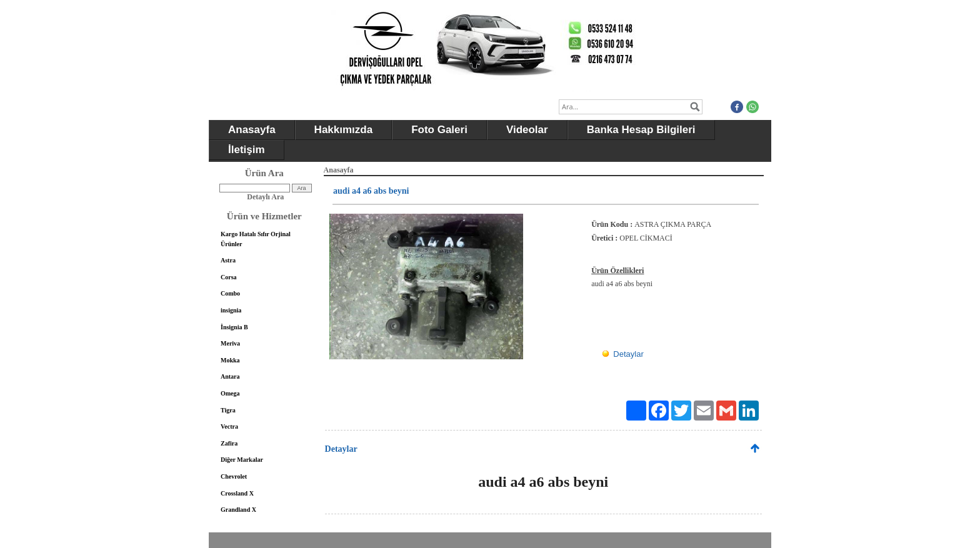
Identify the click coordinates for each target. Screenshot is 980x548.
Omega (230, 393)
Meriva (230, 343)
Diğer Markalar (242, 460)
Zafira (229, 443)
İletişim (247, 150)
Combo (230, 293)
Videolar (527, 130)
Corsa (229, 277)
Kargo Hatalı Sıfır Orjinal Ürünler (256, 239)
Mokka (230, 360)
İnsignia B (234, 327)
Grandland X (238, 510)
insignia (231, 310)
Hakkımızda (344, 130)
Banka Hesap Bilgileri (641, 130)
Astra (228, 260)
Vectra (229, 426)
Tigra (228, 410)
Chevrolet (234, 476)
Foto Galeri (439, 130)
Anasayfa (252, 130)
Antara (230, 376)
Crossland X (237, 493)
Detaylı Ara (265, 197)
